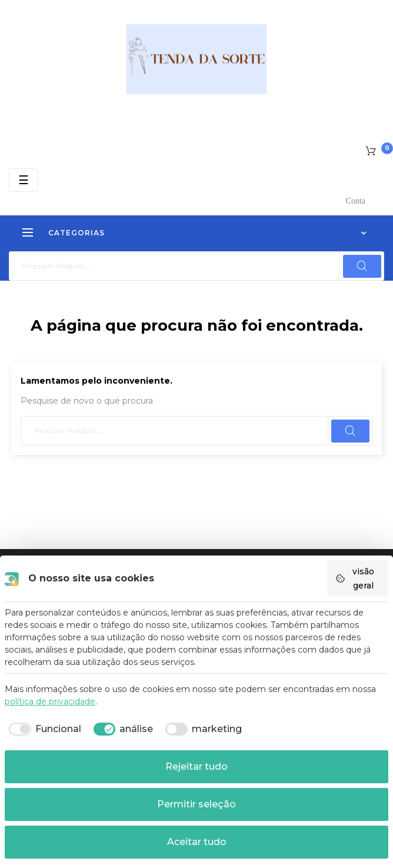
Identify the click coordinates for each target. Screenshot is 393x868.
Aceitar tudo (197, 842)
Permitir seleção (196, 804)
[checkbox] (43, 729)
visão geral (355, 578)
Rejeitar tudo (196, 766)
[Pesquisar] (196, 266)
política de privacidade (50, 701)
